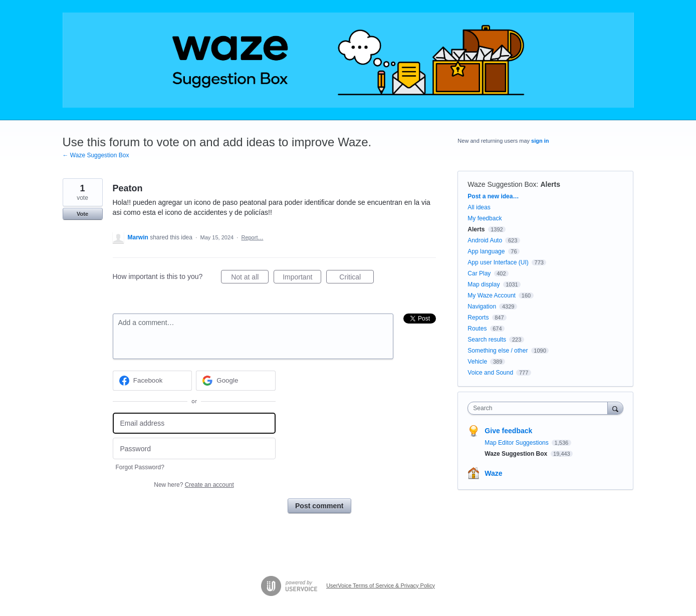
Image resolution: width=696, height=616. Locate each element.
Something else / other (498, 351)
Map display (484, 284)
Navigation (482, 306)
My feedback (485, 218)
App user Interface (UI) (498, 262)
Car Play (479, 273)
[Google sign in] (236, 381)
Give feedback (508, 431)
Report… (252, 237)
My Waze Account (492, 295)
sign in (540, 141)
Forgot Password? (140, 467)
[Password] (194, 448)
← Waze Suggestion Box (96, 155)
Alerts (550, 184)
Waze (493, 473)
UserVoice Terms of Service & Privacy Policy (381, 585)
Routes (477, 329)
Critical (357, 278)
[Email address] (194, 423)
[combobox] (540, 408)
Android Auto (485, 240)
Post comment (319, 506)
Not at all (250, 278)
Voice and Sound (490, 373)
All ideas (479, 207)
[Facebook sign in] (153, 381)
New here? (194, 485)
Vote (82, 214)
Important (302, 278)
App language (486, 251)
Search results (487, 340)
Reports (478, 318)
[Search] (615, 408)
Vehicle (477, 362)
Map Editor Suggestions (517, 443)
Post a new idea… (493, 196)
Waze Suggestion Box (502, 184)
